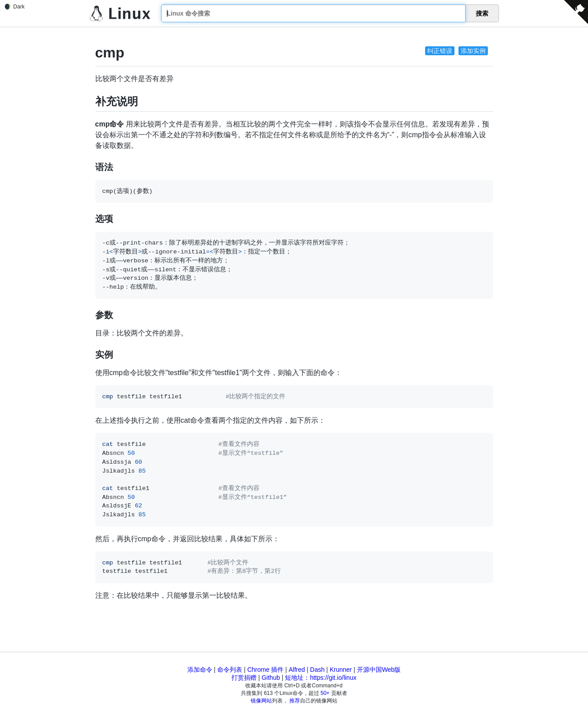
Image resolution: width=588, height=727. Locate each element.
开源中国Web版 (379, 670)
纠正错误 (440, 51)
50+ (325, 693)
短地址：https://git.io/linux (320, 678)
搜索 (482, 13)
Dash (318, 670)
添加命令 (200, 670)
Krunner (341, 670)
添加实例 (473, 51)
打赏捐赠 (244, 678)
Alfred (297, 670)
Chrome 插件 (265, 670)
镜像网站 (261, 701)
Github (271, 678)
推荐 (295, 701)
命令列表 (230, 670)
